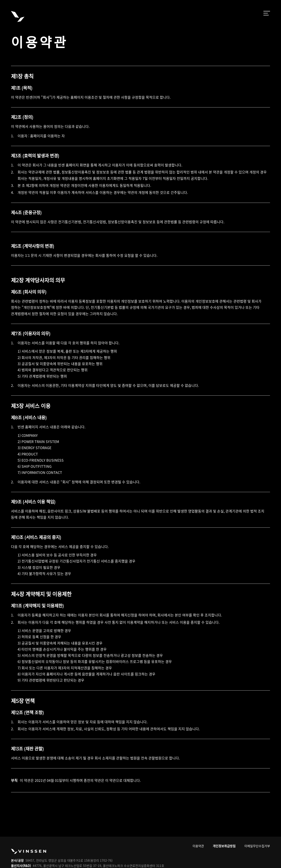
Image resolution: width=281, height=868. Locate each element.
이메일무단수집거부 (257, 846)
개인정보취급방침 (224, 846)
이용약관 (198, 846)
